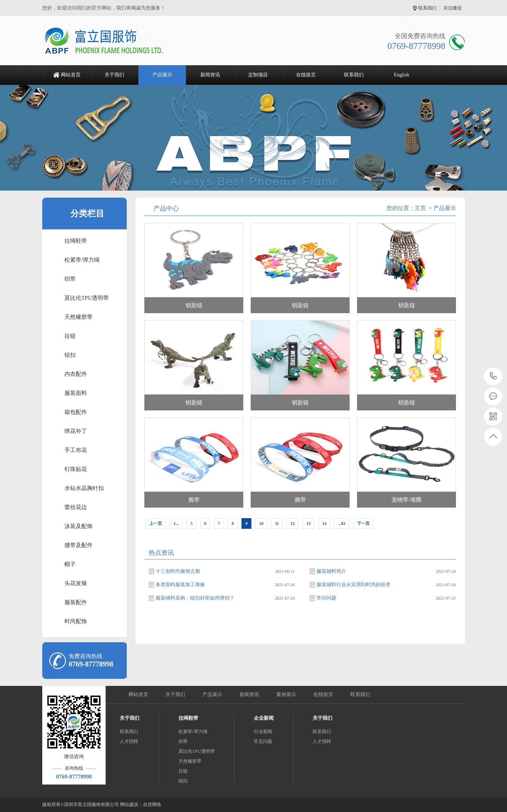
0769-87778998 (493, 376)
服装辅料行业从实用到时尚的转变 (353, 585)
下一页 (363, 523)
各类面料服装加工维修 (180, 585)
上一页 (156, 523)
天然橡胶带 (79, 317)
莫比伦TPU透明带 (87, 298)
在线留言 (306, 75)
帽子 (70, 564)
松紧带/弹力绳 (82, 260)
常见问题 (263, 741)
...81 (342, 523)
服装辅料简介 (331, 571)
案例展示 (286, 695)
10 (261, 523)
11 (277, 523)
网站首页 (71, 75)
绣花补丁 (76, 431)
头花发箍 (76, 583)
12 (293, 523)
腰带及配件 (79, 545)
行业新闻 (263, 732)
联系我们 (427, 8)
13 (308, 523)
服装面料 (76, 393)
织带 (70, 279)
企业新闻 (264, 718)
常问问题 (326, 598)
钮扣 (70, 355)
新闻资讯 (210, 75)
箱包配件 (76, 412)
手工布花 (76, 450)
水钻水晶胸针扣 (84, 488)
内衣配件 (76, 374)
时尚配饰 (76, 621)
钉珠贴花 (76, 469)
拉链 (70, 336)
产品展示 (162, 75)
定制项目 (258, 75)
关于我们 (114, 75)
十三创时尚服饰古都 (178, 571)
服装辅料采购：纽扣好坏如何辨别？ (195, 598)
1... (176, 523)
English (402, 75)
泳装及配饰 (79, 526)
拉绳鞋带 (76, 241)
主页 (420, 208)
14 (324, 523)
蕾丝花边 (76, 507)
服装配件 (76, 602)
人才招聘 (129, 741)
